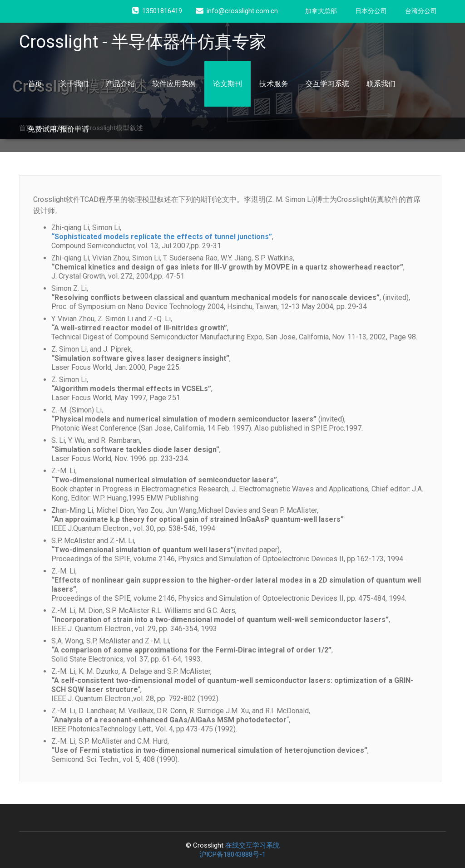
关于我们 (74, 84)
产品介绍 (120, 84)
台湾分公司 (421, 11)
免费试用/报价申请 (58, 129)
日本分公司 (371, 11)
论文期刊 (228, 84)
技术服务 (274, 84)
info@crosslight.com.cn (237, 11)
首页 (35, 84)
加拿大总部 (321, 11)
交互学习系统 (327, 84)
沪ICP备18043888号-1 (232, 854)
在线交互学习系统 (252, 845)
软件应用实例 (174, 84)
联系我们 (381, 84)
